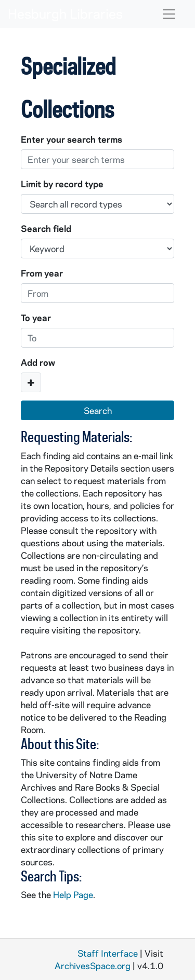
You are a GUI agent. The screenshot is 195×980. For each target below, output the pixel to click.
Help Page (73, 894)
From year (42, 273)
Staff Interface (108, 953)
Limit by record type (62, 184)
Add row (38, 362)
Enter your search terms (71, 139)
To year (36, 318)
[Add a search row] (31, 382)
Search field (46, 228)
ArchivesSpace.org (93, 965)
